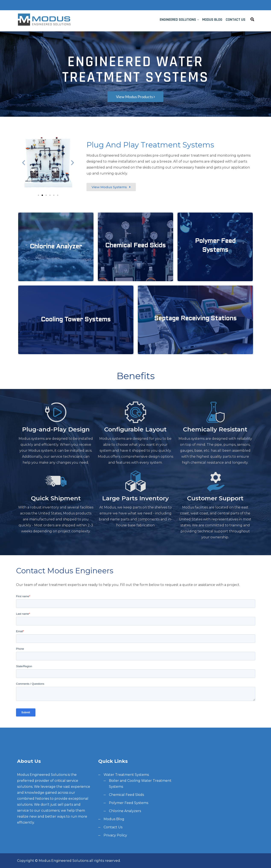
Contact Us (236, 20)
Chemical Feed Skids (126, 795)
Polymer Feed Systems (129, 803)
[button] (38, 195)
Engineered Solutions (178, 20)
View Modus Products (135, 97)
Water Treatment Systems (126, 775)
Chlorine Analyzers (125, 811)
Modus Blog (212, 20)
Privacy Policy (115, 835)
